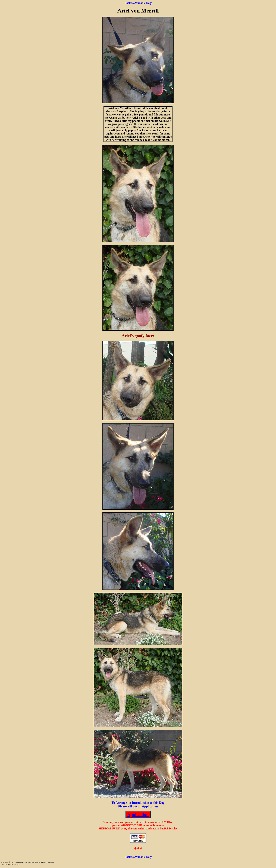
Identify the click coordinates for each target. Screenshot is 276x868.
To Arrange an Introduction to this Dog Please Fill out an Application (138, 805)
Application (138, 814)
